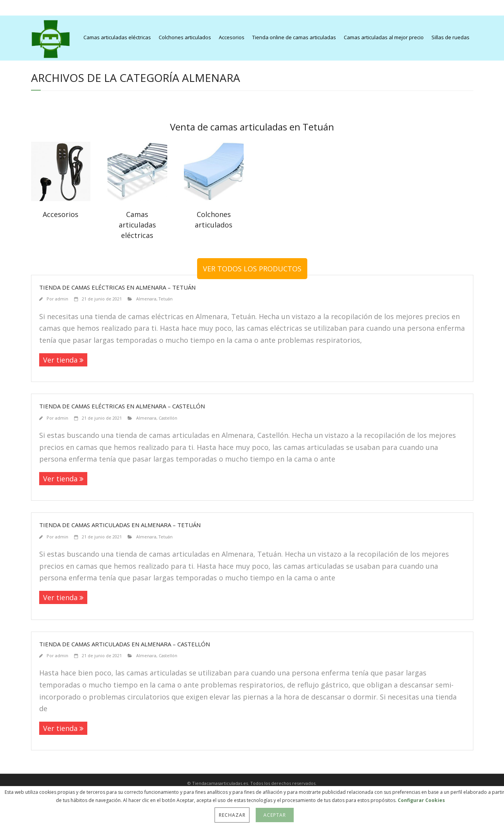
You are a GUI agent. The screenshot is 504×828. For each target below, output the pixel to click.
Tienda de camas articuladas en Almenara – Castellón (125, 644)
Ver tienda (60, 360)
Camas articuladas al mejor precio (384, 37)
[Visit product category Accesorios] (61, 183)
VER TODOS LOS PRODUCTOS (252, 269)
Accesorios (232, 37)
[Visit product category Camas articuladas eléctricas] (137, 193)
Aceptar (275, 815)
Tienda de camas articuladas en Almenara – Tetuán (120, 525)
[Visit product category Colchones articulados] (214, 188)
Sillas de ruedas (450, 37)
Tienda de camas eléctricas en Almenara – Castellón (122, 406)
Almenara (146, 299)
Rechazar (232, 815)
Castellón (168, 418)
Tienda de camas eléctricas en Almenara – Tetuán (117, 287)
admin (62, 299)
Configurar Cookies (421, 800)
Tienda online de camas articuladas (294, 37)
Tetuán (166, 299)
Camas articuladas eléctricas (117, 37)
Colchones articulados (185, 37)
